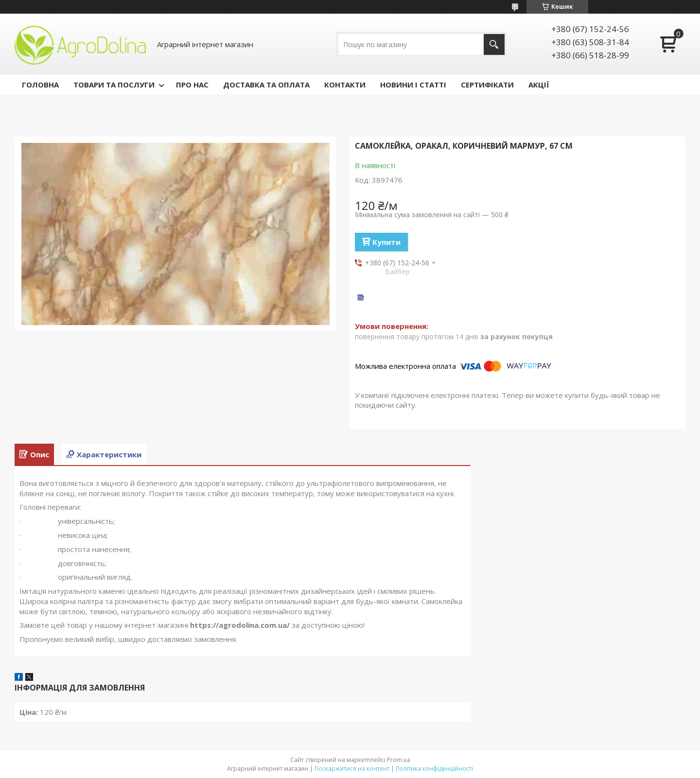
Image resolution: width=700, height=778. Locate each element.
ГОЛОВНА (40, 85)
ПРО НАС (192, 85)
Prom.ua (399, 760)
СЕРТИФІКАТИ (487, 85)
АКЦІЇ (539, 85)
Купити (386, 242)
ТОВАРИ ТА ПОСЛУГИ (114, 85)
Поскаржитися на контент (352, 769)
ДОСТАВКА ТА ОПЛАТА (266, 85)
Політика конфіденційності (434, 769)
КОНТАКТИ (345, 85)
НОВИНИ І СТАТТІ (413, 85)
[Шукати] (494, 44)
